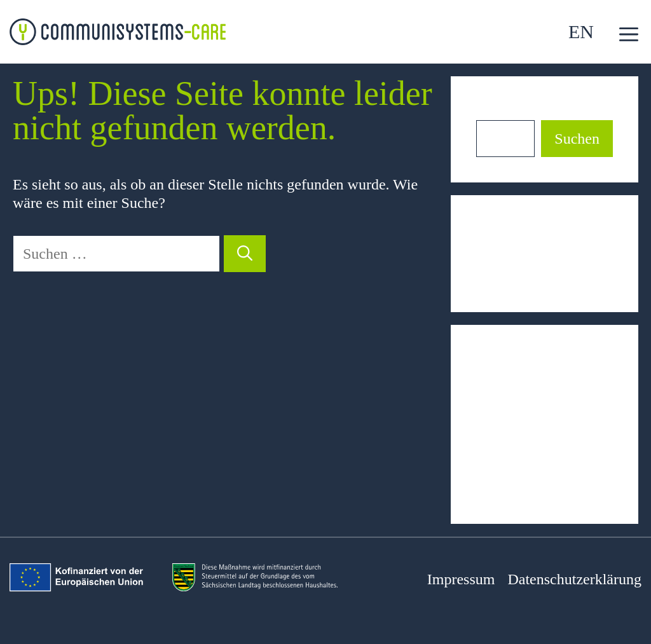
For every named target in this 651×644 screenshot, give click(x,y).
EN (581, 31)
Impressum (461, 579)
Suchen (499, 111)
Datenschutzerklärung (574, 579)
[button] (629, 35)
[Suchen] (245, 254)
